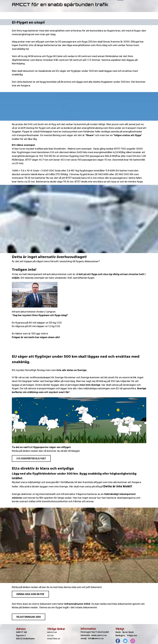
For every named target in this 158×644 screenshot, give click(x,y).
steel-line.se (54, 638)
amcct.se (52, 632)
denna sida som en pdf (30, 594)
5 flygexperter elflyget (31, 458)
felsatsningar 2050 (29, 617)
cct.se (50, 635)
